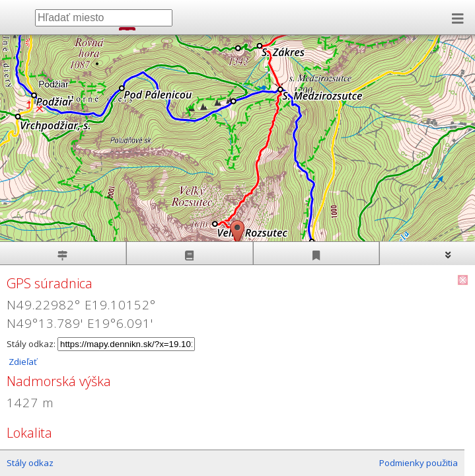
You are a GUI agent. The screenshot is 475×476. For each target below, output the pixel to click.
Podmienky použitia (419, 463)
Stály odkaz (30, 463)
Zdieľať (22, 362)
